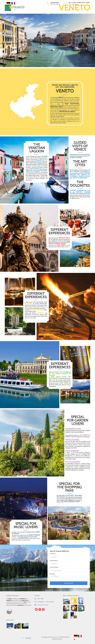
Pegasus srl (54, 637)
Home (28, 638)
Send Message (69, 583)
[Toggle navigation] (48, 8)
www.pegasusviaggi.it (43, 605)
